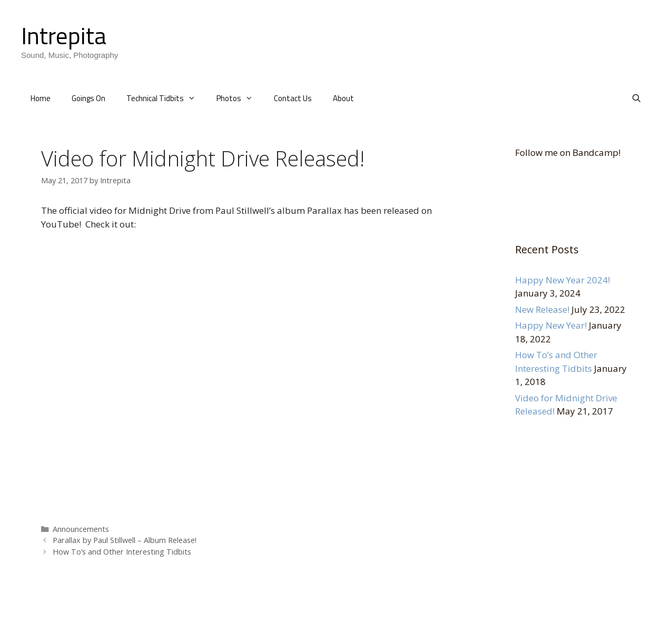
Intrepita (64, 35)
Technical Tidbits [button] (166, 98)
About (343, 98)
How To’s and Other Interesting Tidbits (122, 552)
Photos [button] (240, 98)
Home (41, 98)
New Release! (542, 309)
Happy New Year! (551, 325)
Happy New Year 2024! (562, 280)
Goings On (88, 98)
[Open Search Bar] (636, 98)
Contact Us (293, 98)
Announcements (81, 529)
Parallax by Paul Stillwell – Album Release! (125, 540)
